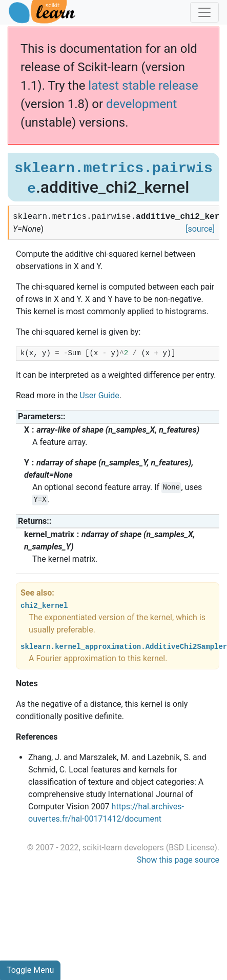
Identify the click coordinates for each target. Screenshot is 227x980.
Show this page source (178, 860)
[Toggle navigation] (204, 12)
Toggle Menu (30, 970)
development (141, 104)
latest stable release (143, 86)
